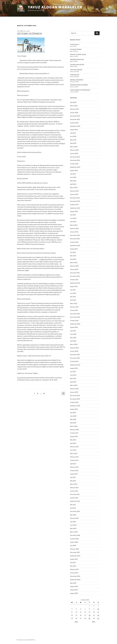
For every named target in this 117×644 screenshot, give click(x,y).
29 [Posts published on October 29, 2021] (89, 618)
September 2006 (75, 580)
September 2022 (75, 246)
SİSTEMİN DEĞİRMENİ (29, 34)
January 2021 (74, 310)
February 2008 (74, 549)
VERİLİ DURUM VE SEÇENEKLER (80, 90)
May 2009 (73, 528)
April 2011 (73, 508)
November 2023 (75, 201)
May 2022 (73, 256)
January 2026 (74, 113)
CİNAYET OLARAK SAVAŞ (78, 54)
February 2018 (74, 430)
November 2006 (75, 576)
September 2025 (75, 126)
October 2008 (74, 539)
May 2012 (73, 481)
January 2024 (74, 194)
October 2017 (74, 433)
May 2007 (73, 566)
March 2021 (74, 303)
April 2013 (73, 464)
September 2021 (75, 283)
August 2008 (74, 542)
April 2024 (73, 184)
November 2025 (75, 119)
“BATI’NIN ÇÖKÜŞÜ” (76, 70)
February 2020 (74, 348)
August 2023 (74, 211)
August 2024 (74, 170)
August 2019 (74, 368)
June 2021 (73, 293)
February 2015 (74, 447)
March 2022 (74, 263)
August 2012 (74, 474)
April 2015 (73, 443)
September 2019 (75, 365)
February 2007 (74, 569)
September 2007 (75, 556)
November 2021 (75, 276)
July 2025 (73, 133)
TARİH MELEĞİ (75, 75)
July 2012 (73, 477)
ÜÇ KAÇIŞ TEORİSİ (76, 49)
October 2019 (74, 361)
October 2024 (74, 164)
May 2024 (73, 181)
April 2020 (73, 341)
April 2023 (73, 222)
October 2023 (74, 205)
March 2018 (74, 426)
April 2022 (73, 259)
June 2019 (73, 375)
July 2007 (73, 563)
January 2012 (74, 491)
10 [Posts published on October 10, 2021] (98, 609)
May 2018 (73, 419)
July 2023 (73, 215)
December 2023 (75, 198)
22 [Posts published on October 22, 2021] (89, 615)
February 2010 (74, 518)
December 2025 (75, 116)
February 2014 (74, 457)
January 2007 (74, 573)
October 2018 (74, 402)
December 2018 (75, 395)
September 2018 (75, 406)
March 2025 (74, 147)
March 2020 (74, 344)
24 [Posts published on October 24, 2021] (98, 615)
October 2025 (74, 123)
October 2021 (74, 280)
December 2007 (75, 552)
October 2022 (74, 242)
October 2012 (74, 471)
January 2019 (74, 392)
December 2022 (75, 235)
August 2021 (74, 286)
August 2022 (74, 249)
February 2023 (74, 228)
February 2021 (74, 307)
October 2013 (74, 460)
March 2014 (74, 453)
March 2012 (74, 484)
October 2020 (74, 321)
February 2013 (74, 467)
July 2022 (73, 252)
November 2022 (75, 239)
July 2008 (73, 545)
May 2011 (73, 505)
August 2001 (74, 590)
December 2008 (75, 535)
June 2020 (73, 334)
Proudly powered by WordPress (26, 640)
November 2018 (75, 399)
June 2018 (73, 416)
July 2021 (73, 290)
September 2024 (75, 167)
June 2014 (73, 450)
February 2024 (74, 191)
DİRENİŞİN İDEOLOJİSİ (77, 59)
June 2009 (73, 525)
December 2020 (75, 314)
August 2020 (74, 327)
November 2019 (75, 358)
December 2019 (75, 355)
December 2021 (75, 273)
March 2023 (74, 225)
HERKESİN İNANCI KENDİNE (79, 85)
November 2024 (75, 160)
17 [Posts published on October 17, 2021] (98, 612)
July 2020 (73, 331)
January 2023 (74, 232)
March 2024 (74, 188)
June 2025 (73, 136)
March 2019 (74, 385)
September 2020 (75, 324)
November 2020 (75, 317)
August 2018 (74, 409)
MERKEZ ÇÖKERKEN (77, 80)
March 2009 (74, 532)
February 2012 (74, 488)
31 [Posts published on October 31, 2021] (98, 618)
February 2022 (74, 266)
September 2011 (75, 501)
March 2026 (74, 106)
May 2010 (73, 515)
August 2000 (74, 593)
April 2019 (73, 382)
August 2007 (74, 559)
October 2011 (74, 498)
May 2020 (73, 338)
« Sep (76, 622)
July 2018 (73, 413)
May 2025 (73, 140)
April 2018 (73, 423)
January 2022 (74, 269)
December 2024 (75, 157)
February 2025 (74, 150)
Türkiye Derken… (75, 44)
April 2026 (73, 102)
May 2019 (73, 378)
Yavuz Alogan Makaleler (55, 7)
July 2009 (73, 522)
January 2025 (74, 153)
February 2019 (74, 389)
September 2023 (75, 208)
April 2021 (73, 300)
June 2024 (73, 177)
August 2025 (74, 130)
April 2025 (73, 143)
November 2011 (75, 494)
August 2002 (74, 586)
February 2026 (74, 109)
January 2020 (74, 351)
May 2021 (73, 297)
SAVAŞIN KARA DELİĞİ (77, 65)
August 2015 (74, 436)
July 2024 (73, 174)
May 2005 (73, 583)
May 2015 (73, 440)
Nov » (94, 622)
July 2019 (73, 372)
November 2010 (75, 511)
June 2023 (73, 218)
